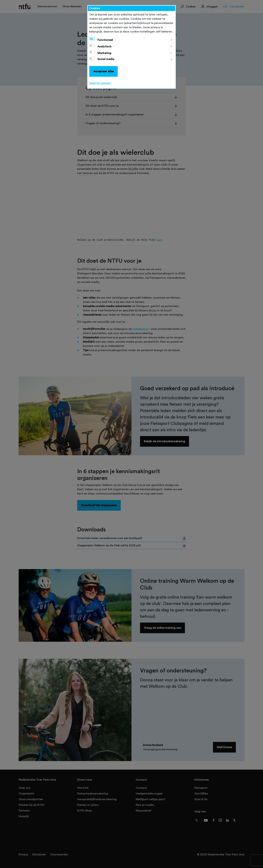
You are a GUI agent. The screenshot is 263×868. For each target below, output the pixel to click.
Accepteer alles (103, 71)
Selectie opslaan (100, 83)
